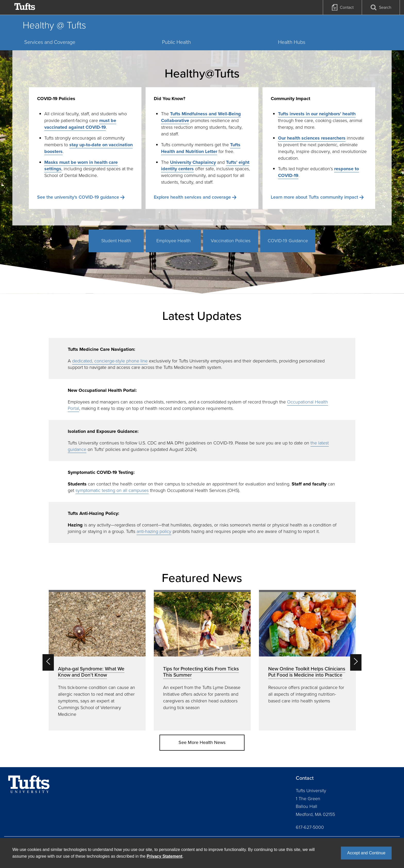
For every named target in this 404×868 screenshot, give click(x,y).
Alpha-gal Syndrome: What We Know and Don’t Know (91, 672)
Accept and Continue (366, 853)
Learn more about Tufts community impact (314, 197)
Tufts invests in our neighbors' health (317, 114)
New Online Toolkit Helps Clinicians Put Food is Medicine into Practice (307, 672)
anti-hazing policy (154, 531)
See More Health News (202, 742)
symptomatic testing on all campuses (112, 490)
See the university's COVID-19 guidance (78, 197)
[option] (97, 660)
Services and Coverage (50, 42)
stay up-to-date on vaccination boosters (89, 148)
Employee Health (174, 241)
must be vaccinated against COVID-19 (80, 124)
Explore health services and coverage (192, 197)
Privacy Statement (165, 856)
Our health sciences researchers (312, 138)
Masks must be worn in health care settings (81, 166)
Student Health (116, 241)
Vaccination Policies (231, 241)
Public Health (176, 42)
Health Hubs (292, 42)
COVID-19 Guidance (288, 241)
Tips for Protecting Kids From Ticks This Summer (201, 672)
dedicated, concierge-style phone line (110, 361)
